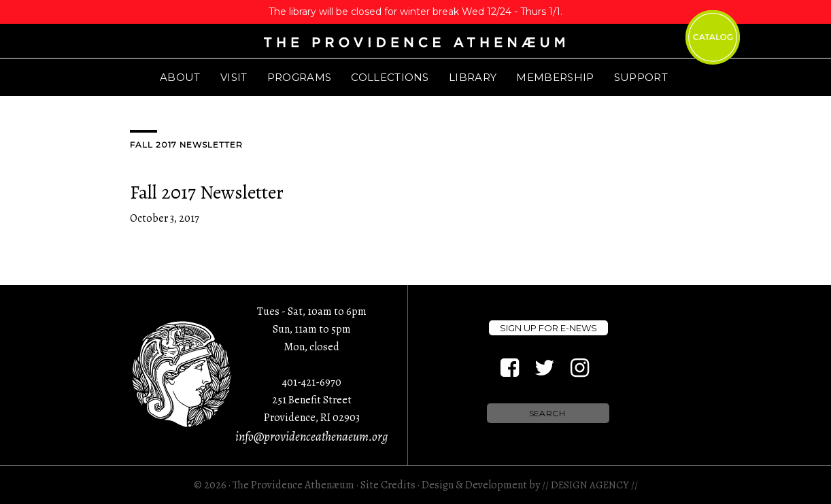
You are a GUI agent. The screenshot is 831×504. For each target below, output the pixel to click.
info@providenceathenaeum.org (311, 437)
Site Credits (388, 485)
